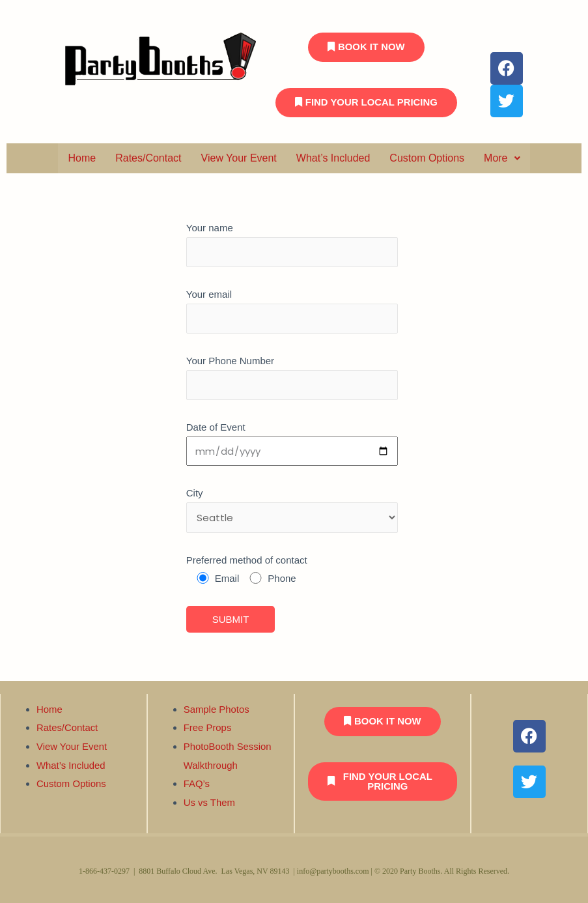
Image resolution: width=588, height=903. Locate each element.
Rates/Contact (148, 158)
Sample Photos (217, 712)
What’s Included (333, 158)
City (292, 559)
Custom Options (427, 158)
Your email (292, 458)
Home (82, 158)
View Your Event (239, 158)
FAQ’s (197, 785)
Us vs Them (210, 803)
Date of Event (292, 526)
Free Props (208, 730)
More (502, 158)
